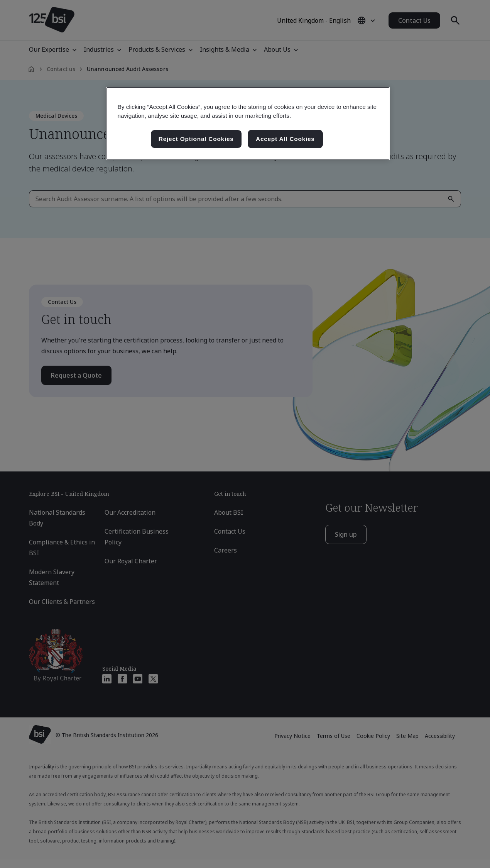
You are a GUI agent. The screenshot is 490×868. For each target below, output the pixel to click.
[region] (248, 124)
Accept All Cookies (285, 139)
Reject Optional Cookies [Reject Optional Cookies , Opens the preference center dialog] (196, 139)
